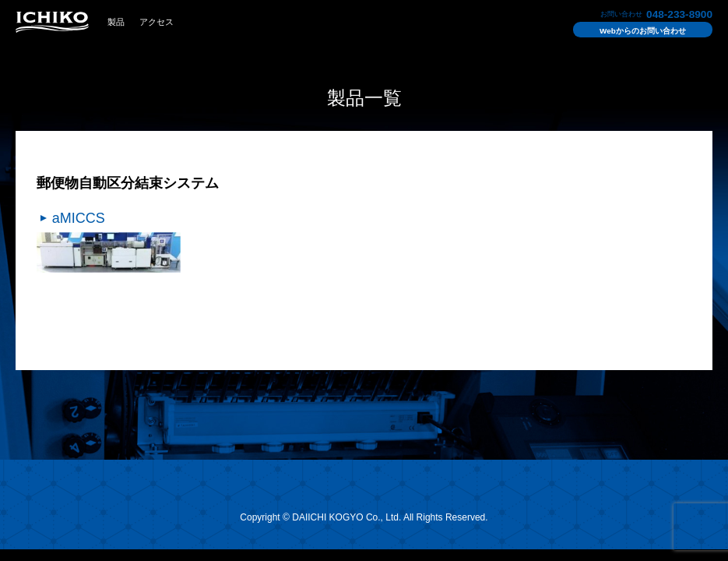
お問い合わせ (643, 31)
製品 (116, 22)
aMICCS (79, 218)
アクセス (157, 22)
